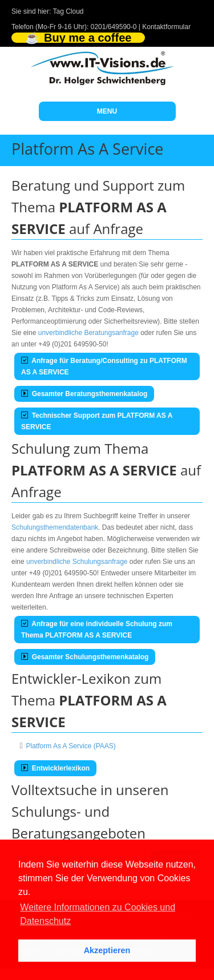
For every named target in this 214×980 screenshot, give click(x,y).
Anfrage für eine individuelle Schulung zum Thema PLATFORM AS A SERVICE (97, 630)
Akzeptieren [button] (107, 950)
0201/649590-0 (114, 27)
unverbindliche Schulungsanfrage (77, 562)
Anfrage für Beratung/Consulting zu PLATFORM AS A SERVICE (104, 366)
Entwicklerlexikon (55, 768)
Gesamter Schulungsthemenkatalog (85, 657)
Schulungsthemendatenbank (55, 527)
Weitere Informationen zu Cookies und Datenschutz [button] (98, 914)
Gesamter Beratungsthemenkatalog (84, 394)
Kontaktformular (166, 27)
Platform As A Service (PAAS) (71, 746)
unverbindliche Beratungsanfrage (88, 333)
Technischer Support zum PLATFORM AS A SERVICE (97, 421)
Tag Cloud (68, 11)
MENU (107, 111)
